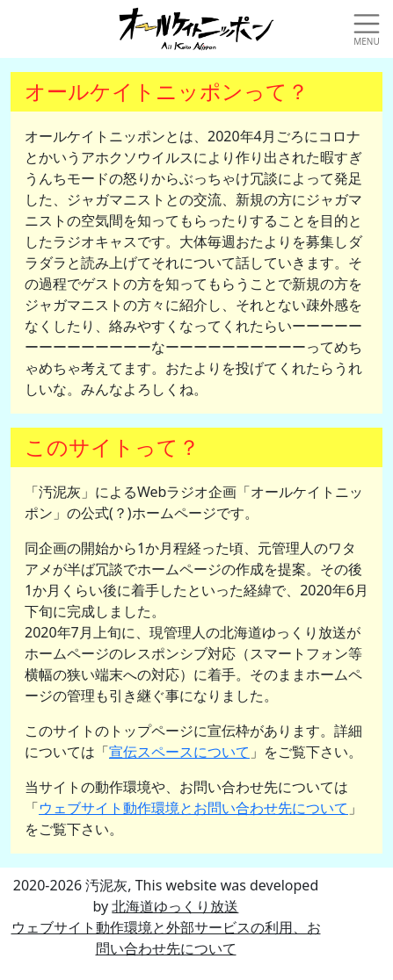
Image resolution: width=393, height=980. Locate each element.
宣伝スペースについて (179, 752)
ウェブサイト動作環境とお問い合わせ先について (193, 808)
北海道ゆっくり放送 (175, 906)
